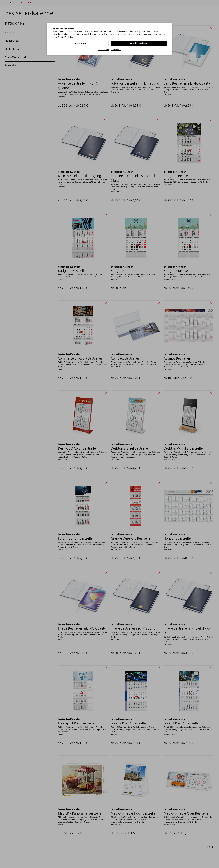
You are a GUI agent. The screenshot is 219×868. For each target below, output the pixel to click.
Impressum (116, 50)
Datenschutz (103, 50)
